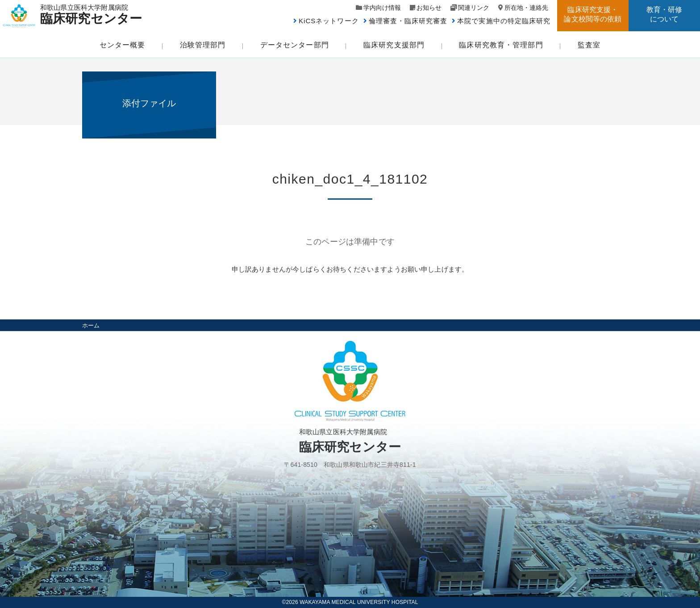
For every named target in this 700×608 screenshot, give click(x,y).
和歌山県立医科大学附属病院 (95, 14)
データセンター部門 (295, 45)
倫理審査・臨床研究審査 (408, 21)
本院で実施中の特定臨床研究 (504, 21)
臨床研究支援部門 (394, 45)
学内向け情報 (382, 8)
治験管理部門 (203, 45)
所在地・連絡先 (526, 8)
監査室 (589, 45)
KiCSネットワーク (329, 21)
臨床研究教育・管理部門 (501, 45)
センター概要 (123, 45)
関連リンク (474, 8)
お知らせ (429, 8)
